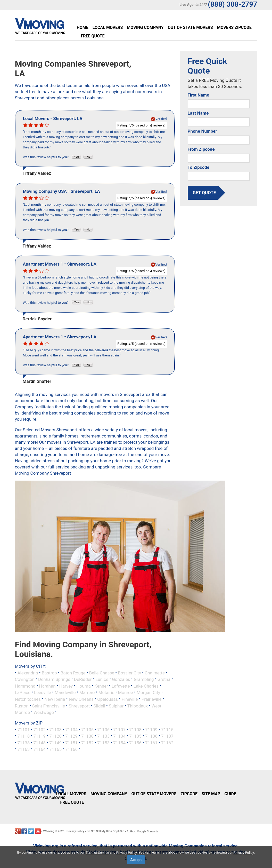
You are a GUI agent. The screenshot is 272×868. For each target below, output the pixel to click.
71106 (103, 729)
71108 (135, 729)
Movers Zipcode (234, 27)
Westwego (44, 712)
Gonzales (121, 679)
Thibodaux (138, 706)
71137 (167, 736)
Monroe (126, 692)
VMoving (49, 831)
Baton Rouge (73, 673)
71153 (103, 743)
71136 (151, 736)
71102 (39, 729)
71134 (119, 736)
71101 (23, 729)
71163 (23, 749)
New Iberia (55, 699)
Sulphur (116, 706)
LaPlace (23, 692)
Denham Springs (54, 679)
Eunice (102, 679)
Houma (83, 686)
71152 (87, 743)
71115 (167, 729)
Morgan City (148, 692)
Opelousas (108, 699)
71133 (103, 736)
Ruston (22, 706)
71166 (71, 749)
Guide (230, 794)
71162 (167, 743)
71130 (87, 736)
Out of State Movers (190, 27)
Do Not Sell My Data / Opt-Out (105, 831)
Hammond (25, 686)
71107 (119, 729)
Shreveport (79, 706)
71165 (55, 749)
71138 (23, 743)
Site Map (211, 794)
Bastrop (49, 673)
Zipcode (189, 794)
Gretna (164, 679)
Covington (25, 679)
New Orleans (81, 699)
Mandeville (65, 692)
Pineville (130, 699)
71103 (55, 729)
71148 (39, 743)
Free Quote (93, 36)
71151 (71, 743)
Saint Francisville (49, 706)
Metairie (106, 692)
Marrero (87, 692)
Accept (136, 860)
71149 (55, 743)
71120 (55, 736)
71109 (151, 729)
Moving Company (145, 27)
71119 (39, 736)
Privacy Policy (75, 831)
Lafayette (121, 686)
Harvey (66, 686)
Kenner (101, 686)
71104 (71, 729)
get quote (204, 193)
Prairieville (152, 699)
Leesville (43, 692)
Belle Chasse (102, 673)
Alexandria (28, 673)
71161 (151, 743)
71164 (39, 749)
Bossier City (129, 673)
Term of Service (97, 853)
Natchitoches (28, 699)
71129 (71, 736)
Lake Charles (146, 686)
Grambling (144, 679)
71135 (135, 736)
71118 (23, 736)
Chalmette (155, 673)
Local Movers (108, 27)
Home (83, 27)
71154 (119, 743)
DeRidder (83, 679)
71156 (135, 743)
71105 (87, 729)
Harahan (47, 686)
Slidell (99, 706)
